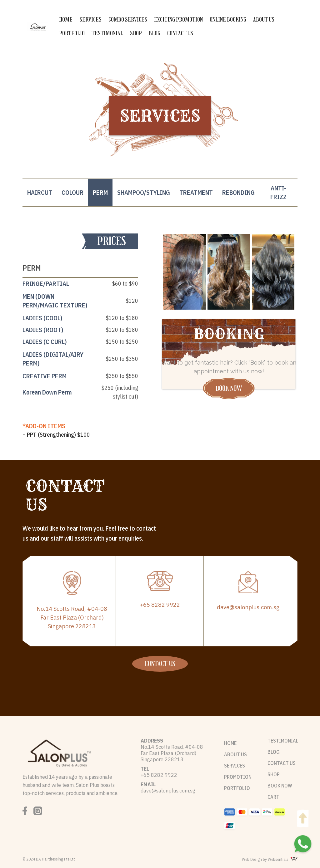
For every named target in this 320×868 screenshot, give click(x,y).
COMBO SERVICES (128, 20)
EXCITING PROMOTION (178, 20)
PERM (100, 192)
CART (273, 797)
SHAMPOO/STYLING (144, 192)
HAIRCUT (40, 192)
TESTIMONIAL (107, 33)
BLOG (155, 33)
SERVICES (90, 20)
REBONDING (238, 192)
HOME (66, 20)
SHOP (136, 33)
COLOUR (72, 192)
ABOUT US (264, 20)
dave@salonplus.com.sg (248, 607)
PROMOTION (238, 777)
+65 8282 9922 (160, 605)
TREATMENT (196, 192)
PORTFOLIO (72, 33)
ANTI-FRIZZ (278, 192)
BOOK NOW (229, 388)
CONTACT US (180, 33)
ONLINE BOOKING (228, 20)
